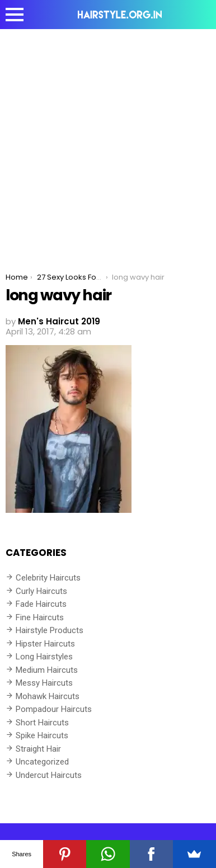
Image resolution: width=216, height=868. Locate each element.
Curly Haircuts (41, 591)
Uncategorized (42, 762)
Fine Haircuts (40, 617)
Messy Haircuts (44, 683)
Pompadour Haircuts (54, 709)
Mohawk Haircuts (48, 696)
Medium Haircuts (47, 670)
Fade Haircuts (41, 604)
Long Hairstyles (44, 657)
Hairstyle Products (50, 630)
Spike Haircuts (42, 735)
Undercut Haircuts (49, 775)
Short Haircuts (42, 723)
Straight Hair (38, 749)
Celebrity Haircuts (48, 578)
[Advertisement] (108, 143)
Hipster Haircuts (45, 644)
